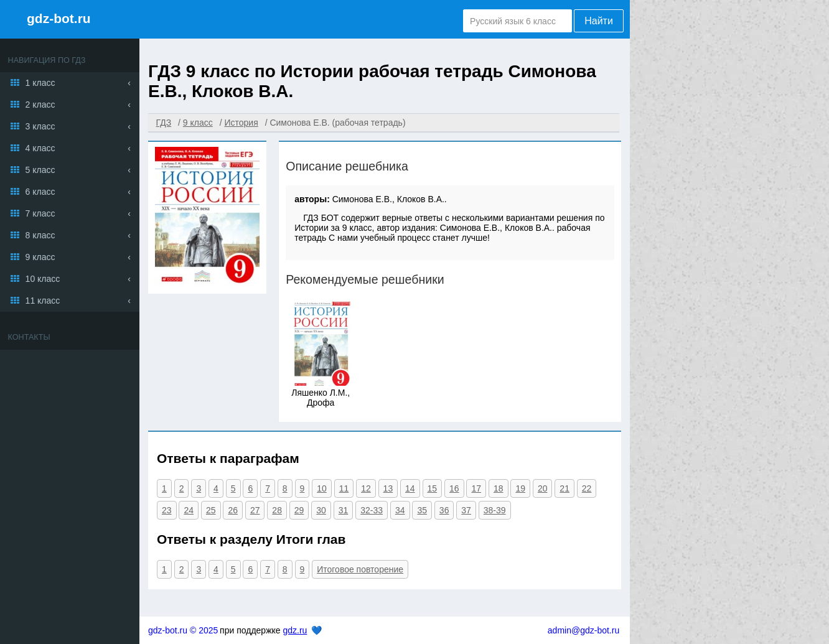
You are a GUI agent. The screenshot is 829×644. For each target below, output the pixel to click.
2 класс (40, 105)
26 (233, 510)
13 (388, 488)
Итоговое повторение (360, 569)
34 (400, 510)
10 (322, 488)
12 (366, 488)
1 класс (40, 83)
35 (422, 510)
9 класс (40, 257)
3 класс (40, 126)
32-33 (372, 510)
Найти (599, 21)
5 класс (40, 170)
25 (211, 510)
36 (444, 510)
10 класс (43, 279)
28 (277, 510)
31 (344, 510)
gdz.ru (295, 630)
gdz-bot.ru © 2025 (183, 630)
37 (466, 510)
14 (410, 488)
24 (189, 510)
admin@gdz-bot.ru (583, 630)
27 (255, 510)
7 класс (40, 213)
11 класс (43, 301)
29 (299, 510)
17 (476, 488)
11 (344, 488)
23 (167, 510)
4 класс (40, 148)
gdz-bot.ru (59, 18)
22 (587, 488)
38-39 (495, 510)
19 (520, 488)
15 (433, 488)
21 (564, 488)
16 (454, 488)
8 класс (40, 235)
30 (321, 510)
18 (499, 488)
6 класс (40, 192)
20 (543, 488)
